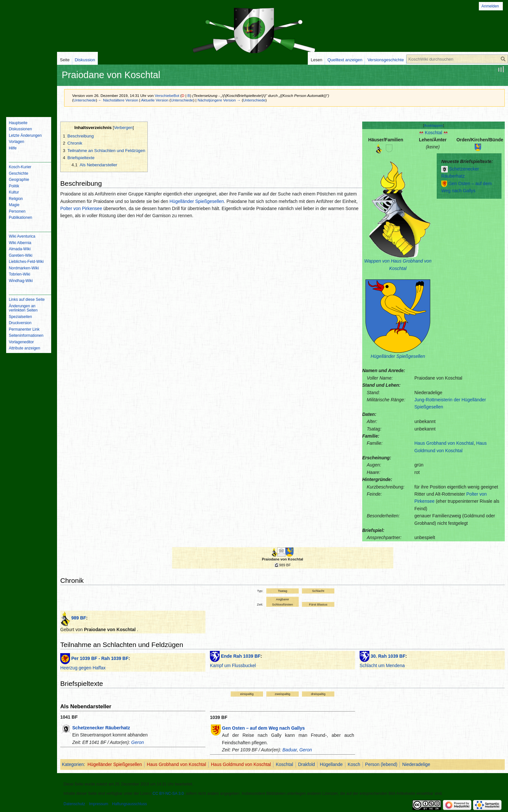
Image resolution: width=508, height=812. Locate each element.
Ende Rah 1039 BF (241, 656)
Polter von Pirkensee (81, 208)
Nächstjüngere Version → (219, 100)
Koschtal (433, 133)
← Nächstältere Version (118, 100)
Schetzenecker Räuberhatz (101, 728)
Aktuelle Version (155, 100)
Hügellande (331, 764)
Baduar (290, 750)
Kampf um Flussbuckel (233, 665)
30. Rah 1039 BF (388, 656)
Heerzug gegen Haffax (83, 668)
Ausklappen (433, 125)
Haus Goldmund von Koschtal (241, 764)
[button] (434, 125)
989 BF (79, 618)
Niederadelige (416, 764)
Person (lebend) (381, 764)
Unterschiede (85, 100)
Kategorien (73, 764)
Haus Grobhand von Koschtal (444, 443)
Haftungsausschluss (129, 804)
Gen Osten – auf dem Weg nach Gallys (263, 728)
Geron (138, 742)
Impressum (99, 804)
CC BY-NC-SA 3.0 (168, 794)
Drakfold (306, 764)
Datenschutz (74, 804)
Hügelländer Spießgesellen (398, 356)
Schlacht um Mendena (382, 665)
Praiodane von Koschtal (282, 559)
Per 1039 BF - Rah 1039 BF (100, 658)
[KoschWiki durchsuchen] (457, 59)
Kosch (354, 764)
